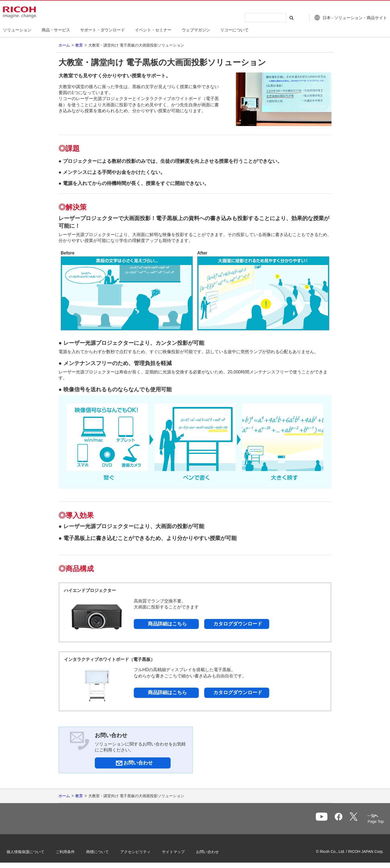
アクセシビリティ (142, 851)
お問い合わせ (214, 851)
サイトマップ (180, 851)
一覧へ (348, 819)
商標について (105, 851)
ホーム (64, 45)
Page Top (368, 821)
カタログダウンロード (238, 624)
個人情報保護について (32, 851)
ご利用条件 (72, 851)
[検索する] (282, 18)
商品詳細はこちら (167, 624)
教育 (79, 45)
